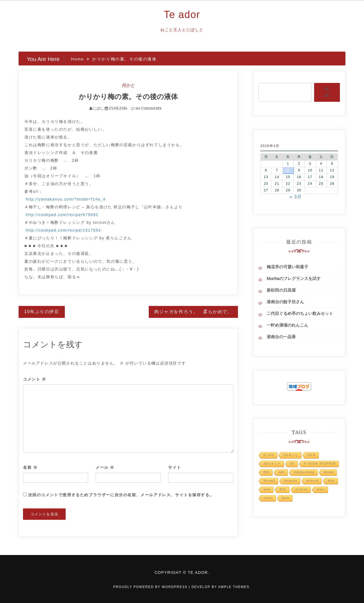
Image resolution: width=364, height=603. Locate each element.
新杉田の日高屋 (281, 290)
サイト (175, 467)
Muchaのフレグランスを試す (294, 278)
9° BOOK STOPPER (320, 464)
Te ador (182, 15)
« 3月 (296, 197)
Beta (286, 498)
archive (302, 489)
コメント (35, 379)
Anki (331, 481)
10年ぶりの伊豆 (42, 311)
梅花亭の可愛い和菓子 (288, 267)
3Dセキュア (272, 464)
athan (268, 498)
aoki (267, 489)
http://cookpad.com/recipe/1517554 (63, 230)
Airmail (270, 481)
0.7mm (269, 455)
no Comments (146, 108)
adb (282, 472)
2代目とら (291, 455)
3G (292, 464)
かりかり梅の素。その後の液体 (128, 97)
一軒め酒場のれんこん (288, 325)
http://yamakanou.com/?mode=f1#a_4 (66, 199)
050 (267, 472)
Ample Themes (234, 587)
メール (105, 467)
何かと (128, 85)
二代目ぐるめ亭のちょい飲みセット (300, 313)
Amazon (291, 481)
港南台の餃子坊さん (285, 302)
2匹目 (312, 455)
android (313, 481)
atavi (321, 489)
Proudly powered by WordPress (151, 587)
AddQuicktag (304, 472)
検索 (327, 92)
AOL (283, 489)
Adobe (329, 472)
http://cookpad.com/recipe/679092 (62, 214)
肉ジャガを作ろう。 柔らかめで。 (193, 311)
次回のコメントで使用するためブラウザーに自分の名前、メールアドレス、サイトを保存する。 (121, 495)
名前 (30, 467)
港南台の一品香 (281, 337)
